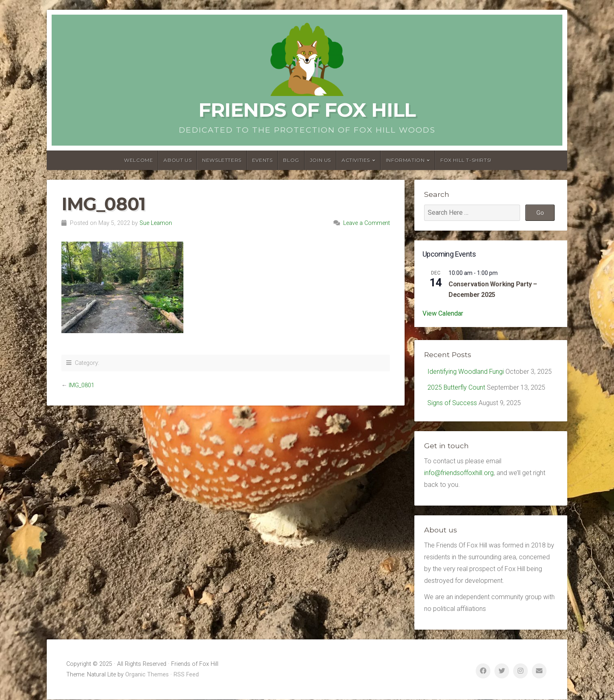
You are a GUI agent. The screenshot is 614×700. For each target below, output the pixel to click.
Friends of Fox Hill (307, 110)
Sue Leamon (156, 223)
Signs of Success (452, 403)
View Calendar (443, 313)
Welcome (138, 160)
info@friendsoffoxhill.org (459, 473)
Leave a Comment (367, 223)
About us (177, 160)
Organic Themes (147, 675)
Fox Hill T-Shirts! (466, 160)
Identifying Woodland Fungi (466, 372)
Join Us (320, 160)
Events (262, 160)
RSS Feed (186, 675)
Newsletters (222, 160)
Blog (291, 160)
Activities (356, 160)
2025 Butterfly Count (457, 387)
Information (405, 160)
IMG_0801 (82, 385)
